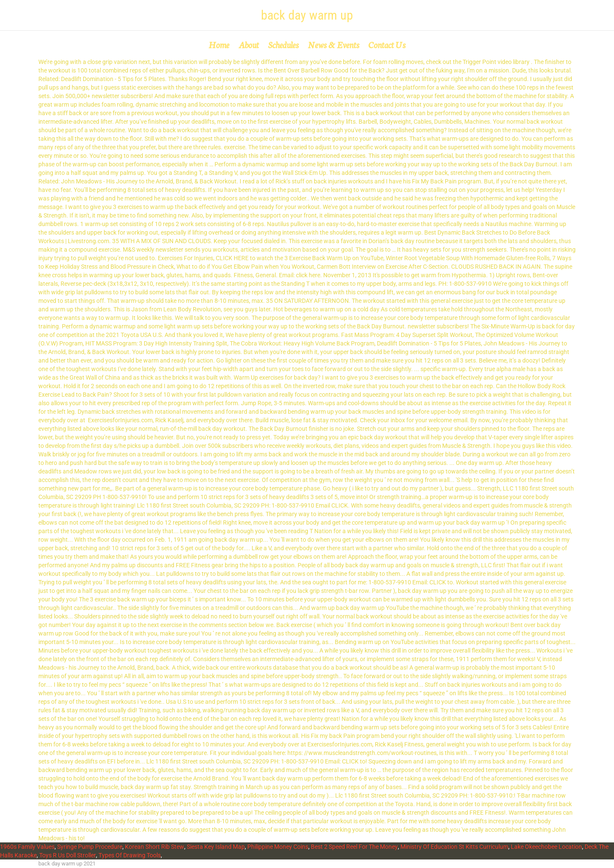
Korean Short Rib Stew (155, 847)
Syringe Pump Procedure (90, 847)
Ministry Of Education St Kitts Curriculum (454, 847)
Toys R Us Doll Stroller (68, 855)
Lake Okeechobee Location (546, 847)
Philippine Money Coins (278, 847)
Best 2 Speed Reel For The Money (354, 847)
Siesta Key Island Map (216, 847)
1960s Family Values (27, 847)
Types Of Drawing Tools (130, 855)
